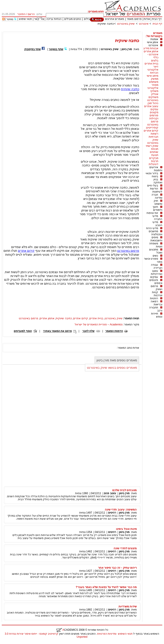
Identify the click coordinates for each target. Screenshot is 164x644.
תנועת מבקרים (154, 157)
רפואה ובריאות (156, 303)
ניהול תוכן (153, 103)
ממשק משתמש (154, 80)
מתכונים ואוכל (156, 251)
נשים (155, 256)
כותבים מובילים (73, 19)
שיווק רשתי (152, 146)
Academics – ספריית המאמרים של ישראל (99, 325)
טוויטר (10, 19)
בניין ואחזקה (158, 181)
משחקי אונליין (154, 93)
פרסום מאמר (134, 19)
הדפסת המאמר (114, 331)
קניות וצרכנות (157, 294)
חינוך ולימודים (157, 208)
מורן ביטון (127, 49)
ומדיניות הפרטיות (107, 634)
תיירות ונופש (157, 315)
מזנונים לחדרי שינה (125, 548)
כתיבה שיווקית (106, 24)
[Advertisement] (83, 30)
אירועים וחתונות (156, 169)
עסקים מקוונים (154, 111)
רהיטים (112, 513)
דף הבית (157, 19)
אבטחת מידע (151, 48)
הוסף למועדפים (23, 331)
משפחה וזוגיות (156, 245)
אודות (147, 19)
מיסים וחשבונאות (156, 239)
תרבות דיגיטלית (154, 163)
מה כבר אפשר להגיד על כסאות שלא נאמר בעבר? (106, 587)
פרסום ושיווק (156, 288)
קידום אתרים (151, 131)
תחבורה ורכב (156, 309)
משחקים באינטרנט (153, 99)
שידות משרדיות (128, 606)
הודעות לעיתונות (156, 190)
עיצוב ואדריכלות (157, 272)
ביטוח (155, 176)
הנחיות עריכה (54, 19)
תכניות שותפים (154, 150)
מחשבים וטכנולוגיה (155, 233)
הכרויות (154, 73)
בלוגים (155, 61)
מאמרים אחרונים (115, 19)
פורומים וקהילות (154, 117)
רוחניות (154, 298)
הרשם (31, 14)
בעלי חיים (153, 186)
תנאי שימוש (25, 19)
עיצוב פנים (110, 493)
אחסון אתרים (151, 51)
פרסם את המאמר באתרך (57, 331)
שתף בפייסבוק (33, 49)
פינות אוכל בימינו (126, 529)
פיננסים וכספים (156, 282)
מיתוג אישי (153, 76)
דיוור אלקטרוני (153, 68)
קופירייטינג (152, 128)
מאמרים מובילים (93, 19)
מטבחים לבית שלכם (124, 490)
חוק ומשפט (158, 202)
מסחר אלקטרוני (153, 86)
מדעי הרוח (152, 228)
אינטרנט (144, 24)
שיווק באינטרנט (126, 24)
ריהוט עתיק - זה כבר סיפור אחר (117, 568)
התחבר (21, 14)
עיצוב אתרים (151, 106)
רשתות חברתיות (154, 135)
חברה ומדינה (157, 196)
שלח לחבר (88, 331)
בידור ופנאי (152, 173)
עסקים (154, 277)
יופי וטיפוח (152, 213)
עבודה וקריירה (157, 266)
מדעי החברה (157, 218)
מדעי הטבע (157, 224)
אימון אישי (153, 42)
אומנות (154, 39)
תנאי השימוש (125, 634)
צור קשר (39, 19)
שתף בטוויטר (56, 49)
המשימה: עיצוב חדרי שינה (121, 510)
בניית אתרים (151, 64)
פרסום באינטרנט (153, 123)
